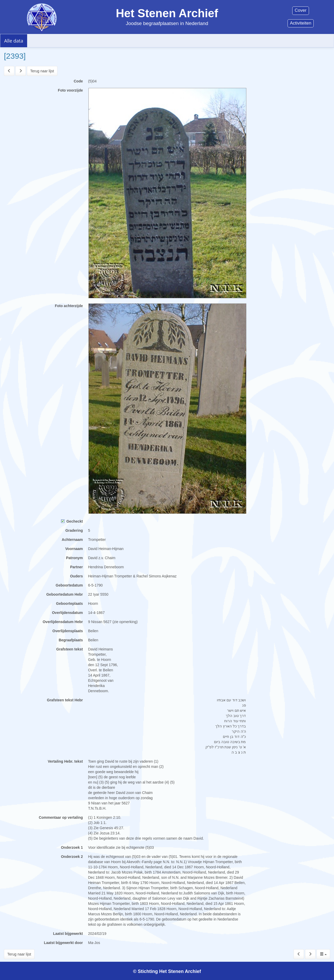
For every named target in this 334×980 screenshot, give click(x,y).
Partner (76, 567)
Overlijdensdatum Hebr (63, 622)
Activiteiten (301, 23)
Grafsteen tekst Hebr (65, 700)
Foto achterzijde (69, 306)
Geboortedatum (69, 585)
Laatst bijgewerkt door (63, 943)
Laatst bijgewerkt (68, 934)
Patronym (74, 558)
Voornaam (74, 549)
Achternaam (72, 540)
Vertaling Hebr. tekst (65, 761)
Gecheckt (72, 521)
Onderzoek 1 (72, 847)
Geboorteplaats (70, 603)
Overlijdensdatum (67, 613)
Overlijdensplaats (68, 631)
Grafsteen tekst (70, 649)
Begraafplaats (71, 640)
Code (78, 81)
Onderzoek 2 (72, 857)
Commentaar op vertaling (61, 817)
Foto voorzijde (70, 90)
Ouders (76, 576)
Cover (300, 10)
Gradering (74, 530)
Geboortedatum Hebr (64, 594)
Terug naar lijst (42, 71)
